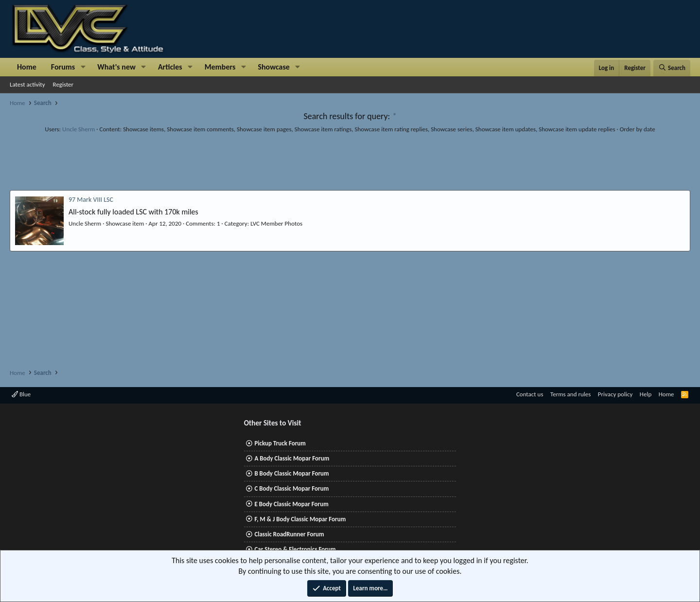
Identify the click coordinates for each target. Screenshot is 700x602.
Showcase (273, 67)
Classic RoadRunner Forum (289, 534)
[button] (83, 67)
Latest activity (27, 84)
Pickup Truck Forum (280, 443)
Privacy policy (615, 394)
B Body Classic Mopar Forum (291, 473)
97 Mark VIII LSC (91, 200)
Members (220, 67)
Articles (170, 67)
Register (63, 84)
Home (27, 67)
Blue (21, 394)
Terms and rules (570, 394)
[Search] (672, 68)
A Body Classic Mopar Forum (292, 458)
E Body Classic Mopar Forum (291, 504)
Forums (63, 67)
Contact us (530, 394)
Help (646, 394)
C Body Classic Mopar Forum (291, 488)
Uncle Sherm (79, 129)
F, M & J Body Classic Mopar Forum (300, 519)
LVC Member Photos (276, 223)
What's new (116, 67)
